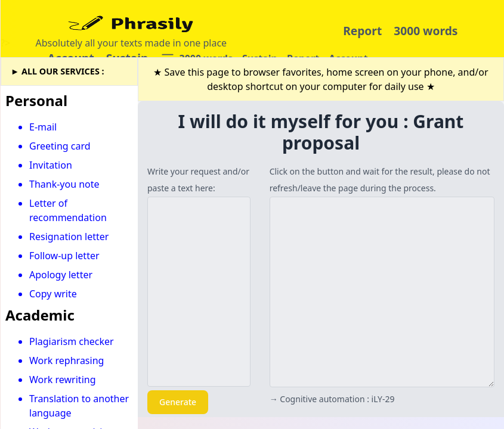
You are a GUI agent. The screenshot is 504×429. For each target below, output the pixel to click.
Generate (178, 402)
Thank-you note (64, 184)
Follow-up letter (64, 256)
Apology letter (61, 275)
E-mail (43, 127)
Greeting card (60, 146)
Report (362, 31)
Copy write (53, 294)
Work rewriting (63, 380)
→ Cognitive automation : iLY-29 (332, 399)
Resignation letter (69, 237)
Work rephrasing (67, 360)
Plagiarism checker (72, 341)
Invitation (51, 165)
